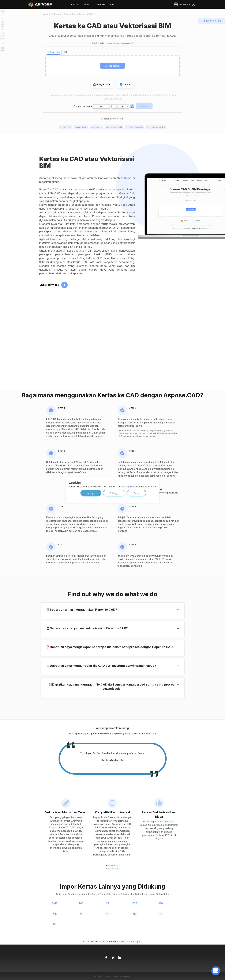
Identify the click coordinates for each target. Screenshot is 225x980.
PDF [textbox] (101, 107)
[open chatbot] (216, 971)
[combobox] (102, 106)
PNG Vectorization (156, 127)
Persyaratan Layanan (160, 95)
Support (88, 4)
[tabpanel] (113, 757)
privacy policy (127, 486)
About (113, 4)
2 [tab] (108, 764)
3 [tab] (112, 764)
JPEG (134, 903)
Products (75, 4)
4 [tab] (117, 764)
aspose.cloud (127, 43)
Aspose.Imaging (133, 941)
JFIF (108, 914)
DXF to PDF (97, 127)
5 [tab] (121, 764)
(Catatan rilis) (112, 868)
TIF (55, 924)
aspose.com (111, 43)
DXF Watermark (114, 127)
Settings (114, 493)
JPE (55, 914)
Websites (101, 4)
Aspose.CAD (167, 821)
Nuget (82, 178)
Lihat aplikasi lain (212, 21)
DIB (81, 903)
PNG (134, 914)
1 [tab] (103, 764)
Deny (136, 493)
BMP (55, 903)
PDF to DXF (65, 127)
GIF (108, 903)
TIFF (161, 914)
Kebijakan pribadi (113, 99)
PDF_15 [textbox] (119, 107)
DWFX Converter (134, 127)
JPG (161, 903)
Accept (91, 493)
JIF (81, 914)
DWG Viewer (81, 127)
